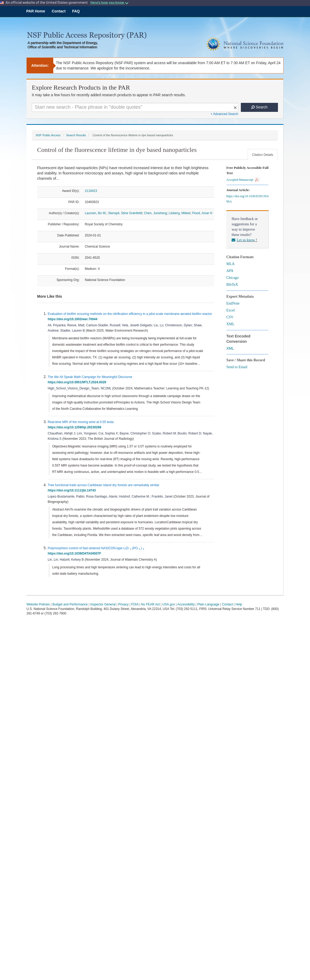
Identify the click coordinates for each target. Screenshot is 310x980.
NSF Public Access (48, 135)
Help (239, 604)
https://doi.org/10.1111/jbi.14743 (73, 490)
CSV (230, 317)
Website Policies (38, 604)
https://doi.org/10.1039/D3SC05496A (247, 199)
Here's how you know (109, 2)
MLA (230, 264)
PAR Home (36, 11)
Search (259, 107)
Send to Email (237, 367)
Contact (59, 11)
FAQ (76, 11)
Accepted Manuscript (243, 180)
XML (230, 324)
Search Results (76, 135)
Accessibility (186, 604)
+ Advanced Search (224, 114)
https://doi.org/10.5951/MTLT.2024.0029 (78, 382)
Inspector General (103, 604)
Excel (231, 310)
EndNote (233, 303)
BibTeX (232, 285)
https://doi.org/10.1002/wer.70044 (73, 319)
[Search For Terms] (135, 107)
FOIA (135, 604)
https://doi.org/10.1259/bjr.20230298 (75, 427)
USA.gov (169, 604)
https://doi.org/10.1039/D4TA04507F (75, 553)
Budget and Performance (70, 604)
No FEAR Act (150, 604)
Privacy (123, 604)
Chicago (232, 278)
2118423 (91, 191)
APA (230, 271)
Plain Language (208, 604)
